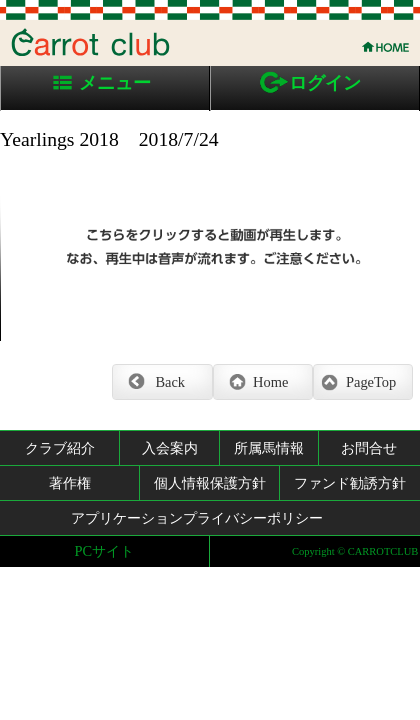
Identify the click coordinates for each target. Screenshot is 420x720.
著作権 (70, 483)
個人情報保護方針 (210, 483)
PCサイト (105, 551)
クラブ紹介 (60, 448)
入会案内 (170, 448)
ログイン (325, 83)
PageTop (371, 382)
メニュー (115, 83)
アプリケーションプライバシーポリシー (197, 518)
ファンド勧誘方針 (350, 483)
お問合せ (369, 448)
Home (270, 382)
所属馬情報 (269, 448)
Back (170, 382)
